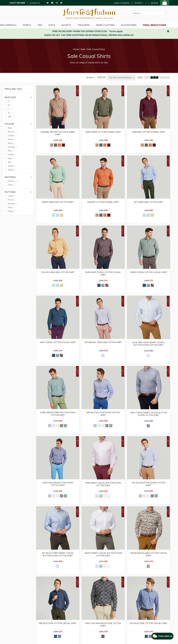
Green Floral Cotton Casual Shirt (149, 273)
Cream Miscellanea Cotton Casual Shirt (149, 557)
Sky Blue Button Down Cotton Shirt (149, 486)
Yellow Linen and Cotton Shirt (58, 273)
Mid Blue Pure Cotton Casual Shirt (58, 626)
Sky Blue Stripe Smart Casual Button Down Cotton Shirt (58, 557)
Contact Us (35, 3)
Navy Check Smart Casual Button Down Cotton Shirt (149, 416)
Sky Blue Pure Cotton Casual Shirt (149, 626)
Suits (58, 25)
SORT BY (102, 77)
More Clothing (113, 25)
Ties (45, 25)
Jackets (73, 25)
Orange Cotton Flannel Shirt (103, 203)
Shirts (32, 25)
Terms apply (116, 31)
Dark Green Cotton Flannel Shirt (103, 132)
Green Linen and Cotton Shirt (58, 203)
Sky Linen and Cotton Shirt (149, 203)
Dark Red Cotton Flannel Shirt (149, 132)
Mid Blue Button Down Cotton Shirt (103, 415)
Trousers (91, 25)
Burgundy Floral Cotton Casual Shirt (103, 274)
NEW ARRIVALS (12, 25)
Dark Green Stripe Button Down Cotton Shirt (58, 415)
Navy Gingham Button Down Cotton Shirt (58, 486)
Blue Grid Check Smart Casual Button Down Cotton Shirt (149, 345)
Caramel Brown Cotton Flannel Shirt (58, 133)
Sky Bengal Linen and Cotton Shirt (103, 344)
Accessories (136, 25)
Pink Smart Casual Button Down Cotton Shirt (103, 486)
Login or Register (122, 3)
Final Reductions (163, 25)
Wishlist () (140, 3)
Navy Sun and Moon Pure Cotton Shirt (103, 627)
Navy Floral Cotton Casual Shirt (58, 344)
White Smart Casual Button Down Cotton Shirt (103, 557)
